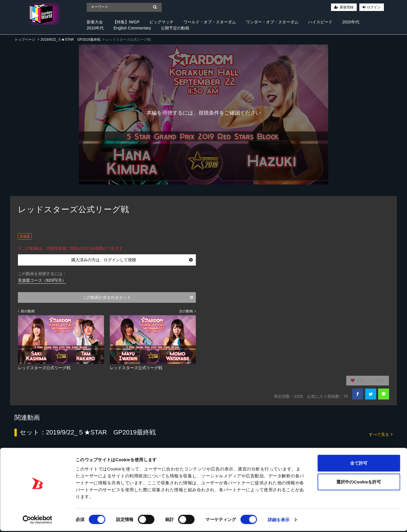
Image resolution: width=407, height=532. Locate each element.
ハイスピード (320, 22)
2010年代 (95, 28)
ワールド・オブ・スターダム (210, 22)
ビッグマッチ (161, 22)
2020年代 (351, 22)
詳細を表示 (279, 521)
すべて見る (381, 434)
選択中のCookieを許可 (359, 483)
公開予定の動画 (175, 28)
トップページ (25, 40)
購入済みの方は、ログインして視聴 (132, 260)
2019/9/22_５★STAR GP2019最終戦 (70, 40)
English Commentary (132, 28)
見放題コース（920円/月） (42, 280)
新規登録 (347, 7)
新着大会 (95, 22)
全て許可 (359, 464)
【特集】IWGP (126, 22)
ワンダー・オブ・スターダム (272, 22)
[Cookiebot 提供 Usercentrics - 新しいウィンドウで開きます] (37, 521)
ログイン (374, 7)
